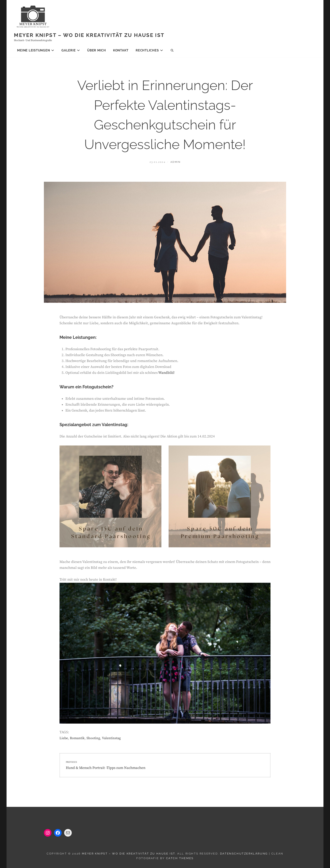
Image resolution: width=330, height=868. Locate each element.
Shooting (93, 738)
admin (175, 162)
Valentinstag (111, 738)
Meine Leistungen (33, 50)
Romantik (77, 738)
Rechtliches (147, 50)
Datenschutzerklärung (244, 854)
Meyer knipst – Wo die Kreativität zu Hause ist (89, 35)
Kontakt (121, 50)
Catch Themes (180, 858)
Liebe (64, 738)
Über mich (97, 50)
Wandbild (166, 373)
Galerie (68, 50)
